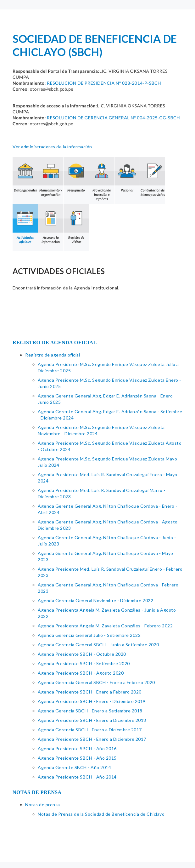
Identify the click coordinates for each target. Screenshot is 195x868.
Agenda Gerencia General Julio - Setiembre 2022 (89, 635)
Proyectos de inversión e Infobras (102, 179)
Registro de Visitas (76, 224)
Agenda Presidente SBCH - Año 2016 (77, 748)
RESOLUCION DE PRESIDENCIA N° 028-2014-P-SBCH (104, 83)
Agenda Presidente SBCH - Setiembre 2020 (84, 663)
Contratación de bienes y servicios (153, 177)
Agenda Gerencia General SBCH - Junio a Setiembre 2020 (98, 645)
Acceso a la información (51, 224)
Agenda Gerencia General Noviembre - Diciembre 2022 (95, 600)
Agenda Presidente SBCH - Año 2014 (77, 777)
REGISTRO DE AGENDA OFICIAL (55, 343)
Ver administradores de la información (52, 147)
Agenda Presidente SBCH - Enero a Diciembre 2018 (92, 720)
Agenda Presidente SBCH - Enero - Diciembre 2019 (92, 701)
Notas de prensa (43, 805)
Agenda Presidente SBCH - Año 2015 (77, 758)
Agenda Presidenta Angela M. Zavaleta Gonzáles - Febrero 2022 (105, 626)
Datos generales (25, 174)
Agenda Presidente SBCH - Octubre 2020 (82, 654)
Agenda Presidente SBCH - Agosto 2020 (81, 673)
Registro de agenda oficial (53, 355)
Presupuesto (76, 174)
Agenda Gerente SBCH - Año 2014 (74, 767)
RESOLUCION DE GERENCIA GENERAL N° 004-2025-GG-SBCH (113, 118)
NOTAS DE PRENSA (37, 792)
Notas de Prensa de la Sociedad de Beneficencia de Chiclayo (101, 814)
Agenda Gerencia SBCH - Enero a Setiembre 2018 (90, 711)
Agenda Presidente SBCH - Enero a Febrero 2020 (90, 692)
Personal (127, 174)
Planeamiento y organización (51, 177)
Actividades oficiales (25, 224)
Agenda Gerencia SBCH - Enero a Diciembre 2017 (90, 730)
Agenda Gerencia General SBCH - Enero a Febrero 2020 (96, 682)
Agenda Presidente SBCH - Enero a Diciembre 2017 (92, 739)
